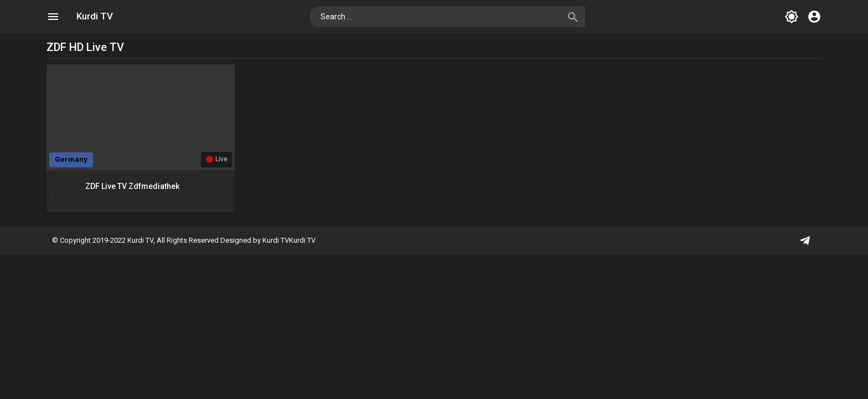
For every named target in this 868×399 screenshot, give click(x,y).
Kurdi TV (95, 16)
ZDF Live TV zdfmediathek (132, 186)
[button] (571, 17)
